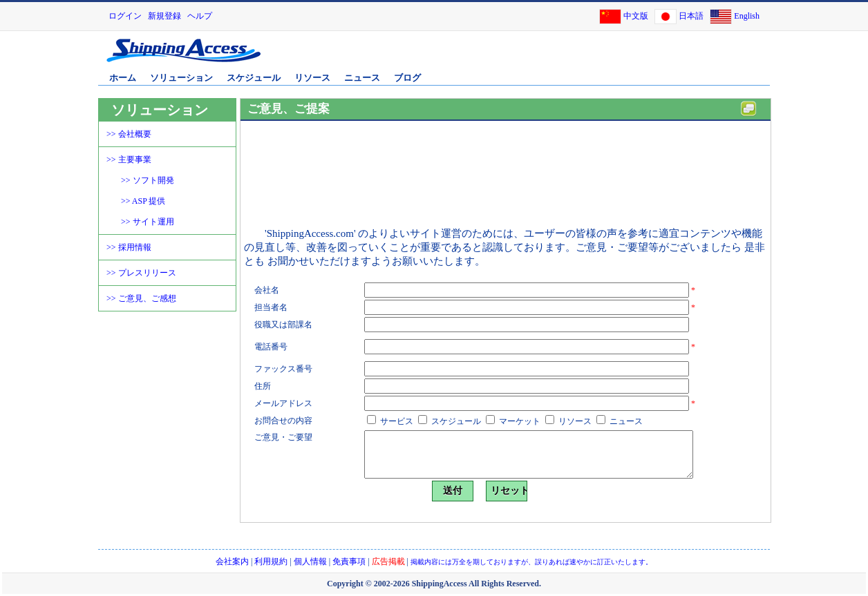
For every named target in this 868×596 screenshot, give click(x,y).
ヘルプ (200, 16)
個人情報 (310, 561)
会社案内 (232, 561)
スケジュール (254, 78)
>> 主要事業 (129, 160)
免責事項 (349, 561)
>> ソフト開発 (148, 180)
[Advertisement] (606, 57)
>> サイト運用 (148, 222)
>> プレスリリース (141, 273)
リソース (312, 78)
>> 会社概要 (129, 134)
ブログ (407, 78)
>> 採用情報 (129, 247)
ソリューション (181, 78)
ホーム (123, 78)
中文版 (636, 16)
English (747, 16)
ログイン (125, 16)
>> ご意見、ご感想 (141, 298)
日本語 (691, 16)
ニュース (362, 78)
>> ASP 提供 (143, 201)
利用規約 (271, 561)
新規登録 (164, 16)
